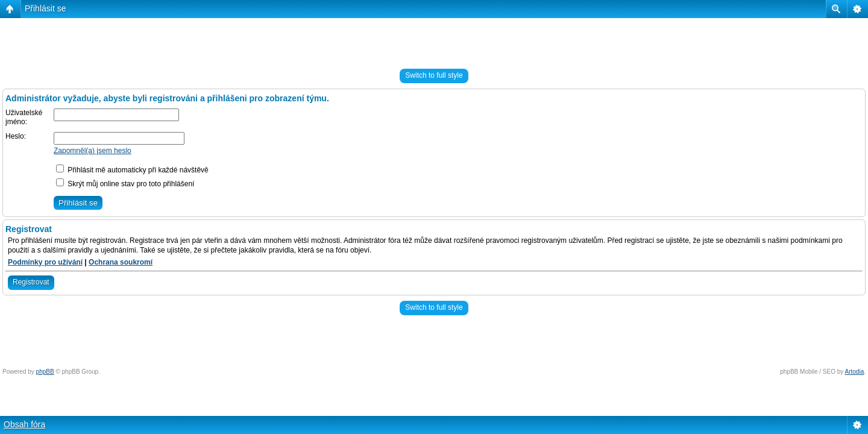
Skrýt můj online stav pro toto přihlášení (125, 184)
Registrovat (31, 282)
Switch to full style (434, 75)
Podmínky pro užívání (45, 262)
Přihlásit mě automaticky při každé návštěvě (132, 170)
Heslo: (16, 136)
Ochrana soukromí (121, 262)
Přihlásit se (45, 8)
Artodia (855, 372)
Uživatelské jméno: (24, 118)
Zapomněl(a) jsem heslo (93, 151)
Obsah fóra (24, 424)
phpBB (45, 372)
